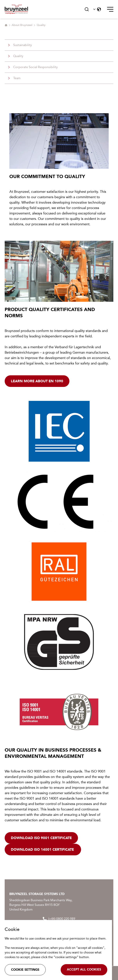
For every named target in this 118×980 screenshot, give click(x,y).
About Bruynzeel (22, 25)
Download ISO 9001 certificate (41, 838)
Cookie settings (25, 970)
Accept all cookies (84, 969)
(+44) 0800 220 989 (59, 919)
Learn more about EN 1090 (37, 381)
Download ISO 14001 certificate (43, 850)
